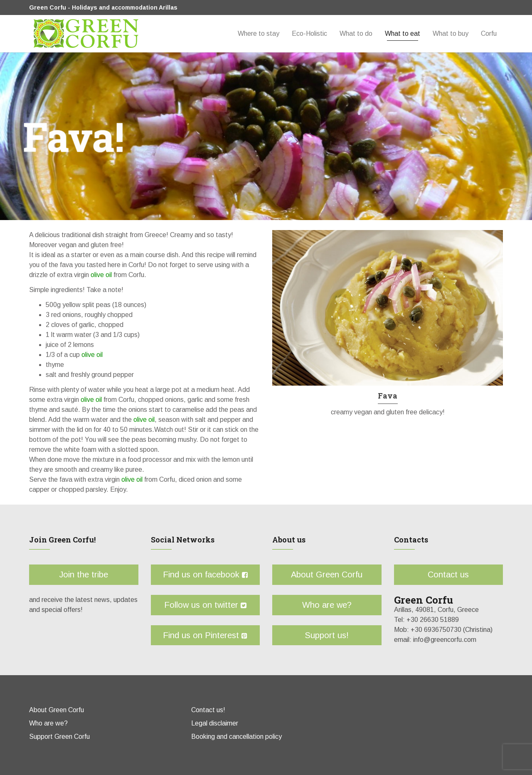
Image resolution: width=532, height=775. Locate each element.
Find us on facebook (205, 574)
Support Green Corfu (59, 737)
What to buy (451, 33)
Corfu (489, 33)
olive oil (100, 275)
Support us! (327, 635)
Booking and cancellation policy (236, 737)
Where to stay (259, 33)
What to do (356, 33)
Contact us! (208, 710)
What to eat (403, 33)
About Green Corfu (327, 574)
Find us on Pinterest (206, 635)
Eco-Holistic (309, 33)
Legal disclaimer (215, 723)
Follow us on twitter (205, 605)
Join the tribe (84, 574)
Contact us (449, 574)
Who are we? (327, 605)
